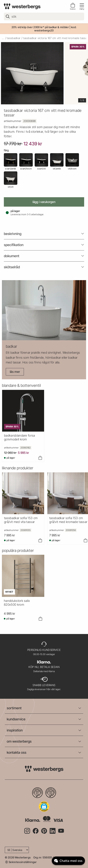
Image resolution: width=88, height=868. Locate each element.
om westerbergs (19, 741)
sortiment (14, 708)
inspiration (15, 730)
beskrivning (13, 234)
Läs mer (15, 372)
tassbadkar (14, 38)
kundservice (16, 719)
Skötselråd (12, 267)
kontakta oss (17, 752)
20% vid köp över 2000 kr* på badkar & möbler (40, 27)
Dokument (12, 256)
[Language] (17, 850)
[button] (44, 807)
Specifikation (14, 245)
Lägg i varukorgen (44, 202)
